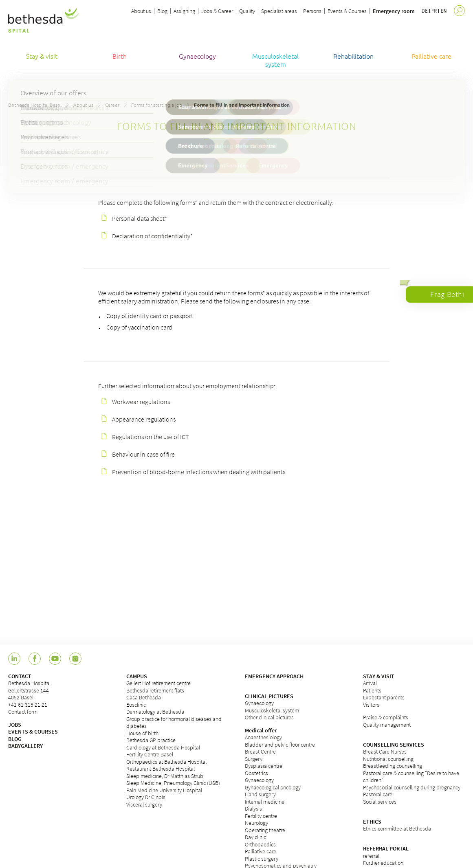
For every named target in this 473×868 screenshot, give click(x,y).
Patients (372, 690)
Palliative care (261, 851)
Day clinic (255, 837)
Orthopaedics (260, 844)
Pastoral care (378, 794)
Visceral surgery (144, 804)
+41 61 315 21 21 (28, 705)
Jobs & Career (217, 11)
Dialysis (253, 809)
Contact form (23, 712)
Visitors (371, 705)
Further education (383, 863)
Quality (247, 11)
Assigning (184, 11)
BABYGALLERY (25, 746)
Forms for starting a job (157, 105)
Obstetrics (256, 773)
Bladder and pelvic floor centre (280, 745)
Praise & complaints (386, 717)
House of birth (142, 733)
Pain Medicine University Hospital (164, 790)
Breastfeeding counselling (393, 766)
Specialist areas (279, 11)
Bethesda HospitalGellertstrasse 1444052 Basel (29, 690)
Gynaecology (259, 703)
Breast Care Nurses (385, 752)
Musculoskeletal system (272, 710)
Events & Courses (347, 11)
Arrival (370, 683)
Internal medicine (265, 802)
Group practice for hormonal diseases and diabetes (174, 723)
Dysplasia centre (264, 766)
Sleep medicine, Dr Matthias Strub (165, 776)
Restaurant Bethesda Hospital (161, 769)
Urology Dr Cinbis (146, 797)
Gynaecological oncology (273, 787)
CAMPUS (137, 676)
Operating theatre (265, 830)
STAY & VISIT (379, 676)
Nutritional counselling (388, 759)
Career (112, 105)
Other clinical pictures (269, 717)
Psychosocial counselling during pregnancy (412, 787)
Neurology (256, 823)
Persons (312, 11)
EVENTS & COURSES (33, 732)
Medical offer (261, 730)
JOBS (15, 725)
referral (371, 856)
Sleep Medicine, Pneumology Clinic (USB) (173, 783)
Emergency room (394, 11)
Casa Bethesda (144, 697)
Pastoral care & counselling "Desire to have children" (411, 777)
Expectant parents (384, 697)
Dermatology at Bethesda (155, 712)
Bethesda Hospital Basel (35, 105)
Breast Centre (260, 752)
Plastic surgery (262, 859)
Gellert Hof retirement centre (158, 683)
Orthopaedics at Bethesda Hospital (166, 762)
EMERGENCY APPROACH (274, 676)
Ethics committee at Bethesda (397, 828)
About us (141, 11)
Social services (380, 802)
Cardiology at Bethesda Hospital (163, 747)
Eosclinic (136, 705)
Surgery (254, 759)
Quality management (387, 725)
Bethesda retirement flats (155, 690)
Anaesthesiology (263, 737)
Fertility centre (261, 816)
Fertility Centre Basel (150, 754)
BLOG (15, 739)
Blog (162, 11)
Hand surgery (260, 794)
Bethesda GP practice (151, 740)
